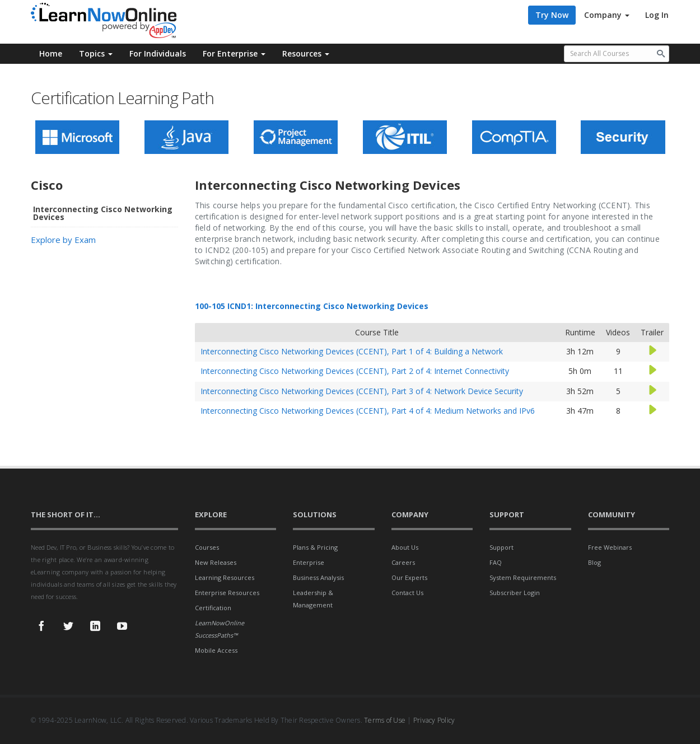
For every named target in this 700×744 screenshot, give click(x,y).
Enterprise (309, 562)
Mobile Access (216, 650)
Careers (403, 562)
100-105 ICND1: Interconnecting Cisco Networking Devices (312, 306)
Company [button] (607, 15)
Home (51, 53)
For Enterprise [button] (234, 53)
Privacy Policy (434, 720)
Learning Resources (225, 577)
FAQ (496, 562)
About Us (405, 547)
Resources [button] (306, 53)
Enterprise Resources (227, 593)
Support (501, 547)
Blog (594, 562)
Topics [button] (96, 53)
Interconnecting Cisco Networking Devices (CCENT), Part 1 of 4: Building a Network (352, 351)
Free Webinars (610, 547)
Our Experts (409, 577)
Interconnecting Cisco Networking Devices (103, 213)
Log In (657, 15)
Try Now (552, 15)
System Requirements (523, 577)
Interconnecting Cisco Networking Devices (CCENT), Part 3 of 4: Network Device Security (362, 391)
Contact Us (407, 593)
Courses (207, 547)
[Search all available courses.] (617, 54)
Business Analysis (318, 577)
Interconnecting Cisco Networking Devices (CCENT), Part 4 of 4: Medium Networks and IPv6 (368, 411)
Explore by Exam (63, 240)
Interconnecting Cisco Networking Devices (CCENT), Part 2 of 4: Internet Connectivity (355, 371)
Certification (213, 608)
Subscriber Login (515, 593)
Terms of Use (385, 720)
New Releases (216, 562)
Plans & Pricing (315, 547)
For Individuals (158, 53)
